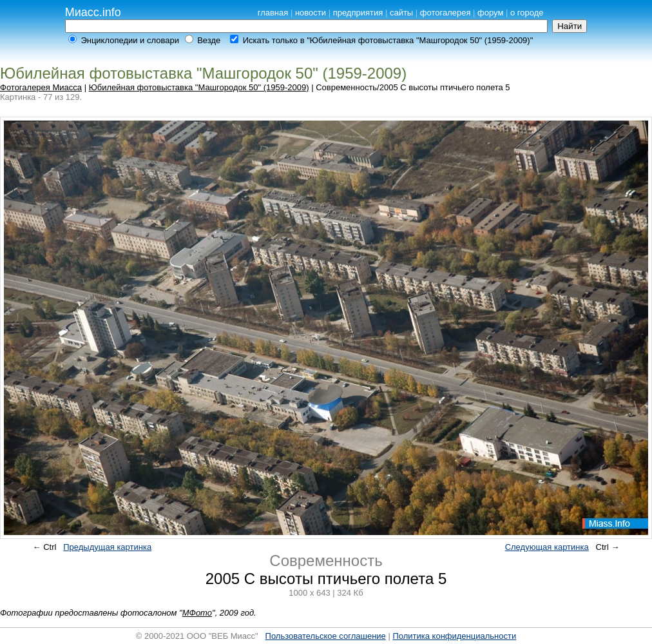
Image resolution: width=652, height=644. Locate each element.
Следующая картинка (547, 547)
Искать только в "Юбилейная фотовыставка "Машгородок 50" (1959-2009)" (388, 40)
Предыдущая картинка (107, 547)
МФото (197, 613)
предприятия (358, 13)
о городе (527, 13)
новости (311, 13)
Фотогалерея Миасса (41, 87)
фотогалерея (446, 13)
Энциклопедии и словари (130, 40)
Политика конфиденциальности (454, 636)
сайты (401, 13)
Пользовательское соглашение (326, 636)
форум (490, 13)
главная (273, 13)
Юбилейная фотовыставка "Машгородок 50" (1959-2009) (199, 87)
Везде (209, 40)
